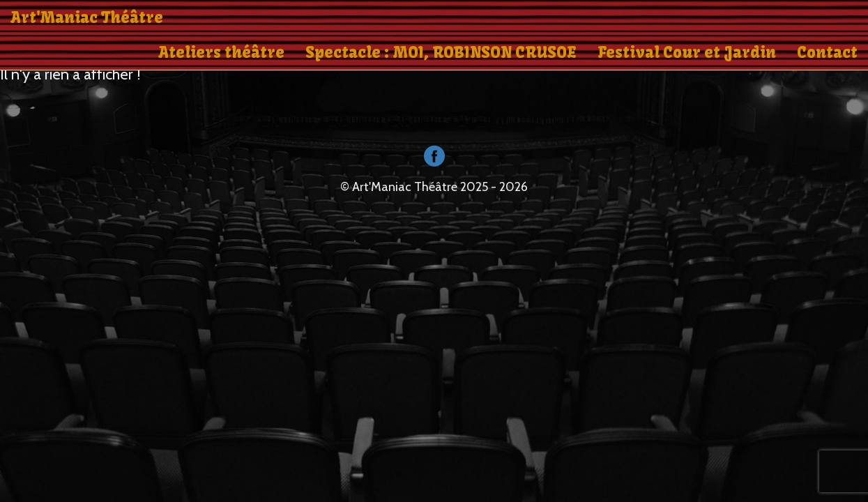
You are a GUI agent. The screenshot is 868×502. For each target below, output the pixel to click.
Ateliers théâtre (221, 52)
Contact (827, 52)
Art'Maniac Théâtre (87, 17)
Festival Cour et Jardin (687, 52)
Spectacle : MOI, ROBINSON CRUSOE (441, 52)
